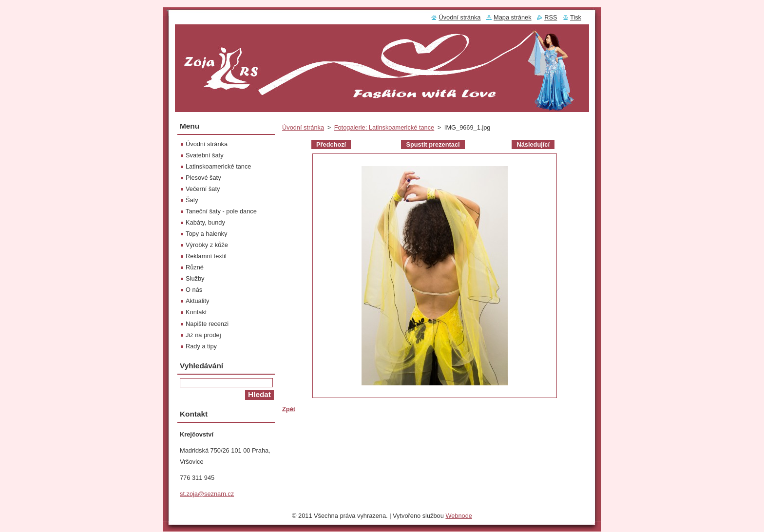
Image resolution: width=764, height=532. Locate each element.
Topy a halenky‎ (206, 234)
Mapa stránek (513, 17)
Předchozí (331, 144)
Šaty (192, 200)
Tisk (576, 17)
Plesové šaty (203, 178)
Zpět (289, 409)
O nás (194, 290)
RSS (551, 17)
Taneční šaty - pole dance (221, 211)
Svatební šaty (205, 155)
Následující (533, 144)
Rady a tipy (201, 346)
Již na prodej (203, 335)
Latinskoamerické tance (218, 166)
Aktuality (197, 301)
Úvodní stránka (303, 127)
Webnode (459, 518)
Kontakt (196, 312)
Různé (195, 267)
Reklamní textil (206, 256)
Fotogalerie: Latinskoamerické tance (384, 127)
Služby (195, 278)
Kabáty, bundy (205, 222)
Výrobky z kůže (207, 245)
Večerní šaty (203, 189)
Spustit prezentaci (433, 144)
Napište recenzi (207, 324)
